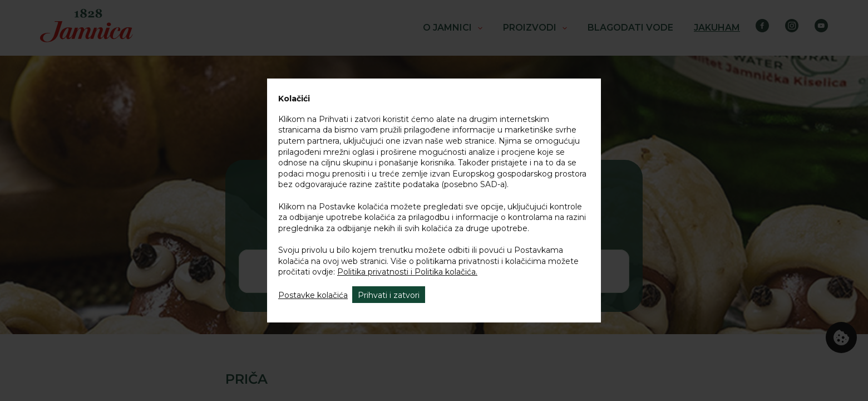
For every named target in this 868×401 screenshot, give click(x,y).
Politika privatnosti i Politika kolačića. (407, 272)
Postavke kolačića (313, 295)
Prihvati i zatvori (389, 295)
